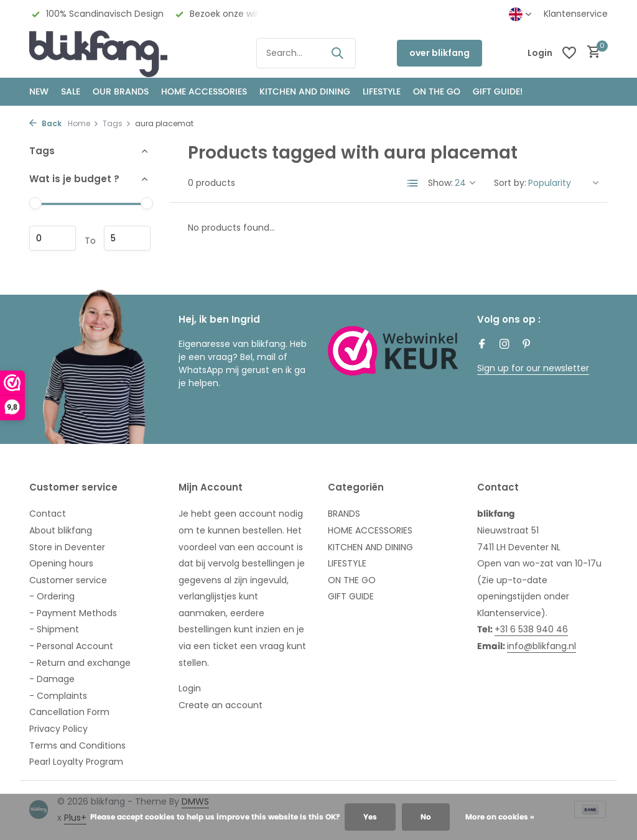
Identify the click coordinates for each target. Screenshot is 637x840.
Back (45, 123)
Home (83, 123)
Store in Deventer (67, 547)
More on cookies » (500, 817)
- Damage (52, 679)
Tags (117, 123)
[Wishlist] (569, 53)
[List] (413, 183)
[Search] (306, 53)
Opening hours (61, 563)
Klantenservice (576, 14)
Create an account (221, 705)
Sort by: (510, 183)
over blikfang (439, 53)
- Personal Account (71, 646)
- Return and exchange (80, 663)
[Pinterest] (527, 345)
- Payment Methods (73, 613)
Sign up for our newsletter (533, 368)
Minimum (53, 238)
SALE (71, 91)
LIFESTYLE (347, 563)
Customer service (68, 580)
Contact (48, 514)
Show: (440, 183)
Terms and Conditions (77, 745)
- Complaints (58, 696)
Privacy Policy (58, 729)
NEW (39, 91)
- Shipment (54, 629)
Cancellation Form (69, 712)
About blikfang (61, 530)
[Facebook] (482, 345)
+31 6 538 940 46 (531, 629)
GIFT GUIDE (351, 596)
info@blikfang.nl (542, 646)
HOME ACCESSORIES (204, 91)
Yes (370, 817)
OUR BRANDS (121, 91)
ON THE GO (437, 91)
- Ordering (52, 596)
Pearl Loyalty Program (76, 762)
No (426, 817)
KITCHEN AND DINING (305, 91)
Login (190, 688)
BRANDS (344, 514)
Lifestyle (382, 91)
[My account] (540, 53)
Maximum (127, 238)
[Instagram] (504, 345)
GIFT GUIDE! (498, 91)
